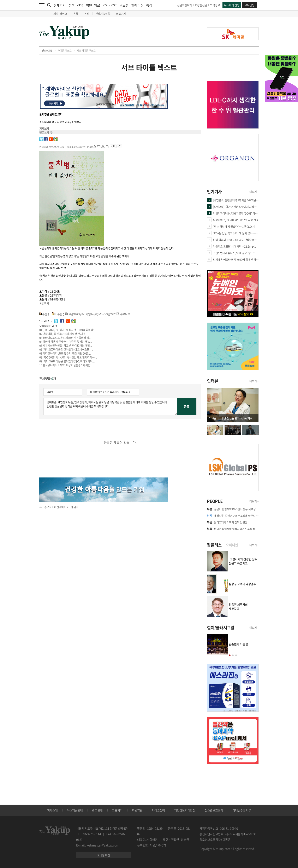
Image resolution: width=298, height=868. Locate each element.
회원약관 (137, 810)
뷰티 (87, 14)
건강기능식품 (103, 14)
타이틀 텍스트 (64, 51)
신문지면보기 (184, 5)
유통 (76, 14)
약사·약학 (110, 5)
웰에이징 (137, 5)
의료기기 (121, 14)
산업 (80, 7)
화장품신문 (201, 5)
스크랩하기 (107, 314)
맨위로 (75, 507)
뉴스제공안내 (75, 810)
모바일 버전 (104, 855)
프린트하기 (73, 314)
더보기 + (254, 192)
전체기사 (60, 5)
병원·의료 (93, 5)
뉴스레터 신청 (232, 5)
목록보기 (123, 314)
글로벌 (124, 5)
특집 (149, 5)
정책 (72, 5)
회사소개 (52, 810)
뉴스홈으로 (45, 507)
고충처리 (117, 810)
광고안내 (97, 810)
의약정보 (215, 5)
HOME (47, 51)
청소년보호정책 (214, 810)
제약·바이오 (60, 14)
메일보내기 (90, 314)
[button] (230, 655)
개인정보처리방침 (185, 810)
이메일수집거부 (242, 810)
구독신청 (249, 5)
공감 (44, 314)
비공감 (58, 314)
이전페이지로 (61, 507)
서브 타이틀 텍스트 (86, 51)
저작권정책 (158, 810)
